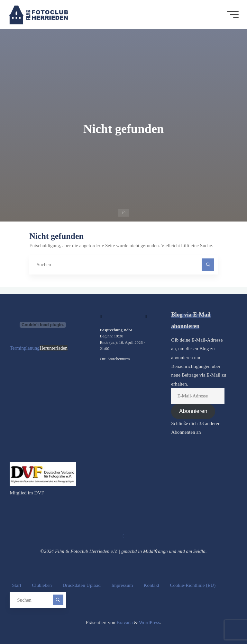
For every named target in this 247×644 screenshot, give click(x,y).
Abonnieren (193, 411)
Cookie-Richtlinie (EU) (194, 585)
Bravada (124, 621)
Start (17, 585)
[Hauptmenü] (232, 14)
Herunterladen (54, 348)
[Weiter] (146, 317)
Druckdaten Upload (82, 585)
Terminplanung (25, 348)
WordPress (149, 621)
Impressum (123, 585)
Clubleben (42, 585)
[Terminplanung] (43, 325)
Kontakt (152, 585)
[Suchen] (208, 265)
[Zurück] (101, 317)
